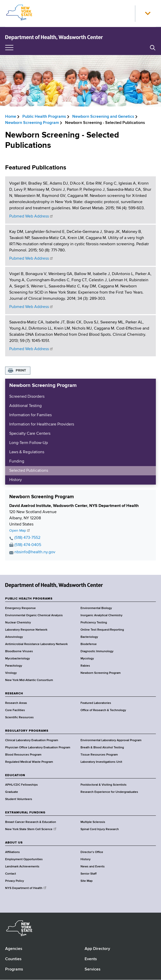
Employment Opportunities (24, 859)
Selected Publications (29, 471)
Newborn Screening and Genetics (103, 117)
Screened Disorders (27, 397)
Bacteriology (89, 637)
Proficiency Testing (94, 623)
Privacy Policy (15, 881)
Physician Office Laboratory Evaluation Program (38, 748)
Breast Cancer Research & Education (31, 822)
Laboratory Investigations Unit (101, 762)
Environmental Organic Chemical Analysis (34, 615)
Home (11, 117)
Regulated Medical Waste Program (29, 762)
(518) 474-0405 (28, 545)
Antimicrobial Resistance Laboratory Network (36, 644)
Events (91, 959)
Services (93, 969)
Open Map (20, 531)
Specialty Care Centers (30, 434)
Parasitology (14, 666)
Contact (11, 874)
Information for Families (30, 415)
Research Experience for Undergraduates (109, 792)
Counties (13, 959)
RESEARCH (14, 694)
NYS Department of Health (26, 888)
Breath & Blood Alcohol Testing (102, 748)
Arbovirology (14, 637)
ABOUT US (14, 843)
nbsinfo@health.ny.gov (35, 552)
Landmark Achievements (22, 867)
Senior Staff (88, 874)
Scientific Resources (19, 718)
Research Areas (16, 703)
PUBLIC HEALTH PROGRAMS (29, 599)
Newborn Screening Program (32, 123)
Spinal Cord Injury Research (100, 829)
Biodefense (89, 644)
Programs (14, 969)
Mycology (87, 659)
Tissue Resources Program (99, 755)
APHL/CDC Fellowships (21, 785)
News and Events (93, 867)
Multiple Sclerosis (93, 822)
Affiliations (12, 852)
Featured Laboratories (96, 703)
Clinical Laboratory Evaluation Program (32, 740)
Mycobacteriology (17, 659)
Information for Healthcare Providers (42, 424)
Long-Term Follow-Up (29, 443)
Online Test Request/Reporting (102, 630)
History (16, 480)
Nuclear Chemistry (18, 623)
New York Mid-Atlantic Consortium (29, 680)
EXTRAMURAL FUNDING (25, 813)
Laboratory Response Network (26, 630)
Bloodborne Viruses (19, 651)
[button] (148, 14)
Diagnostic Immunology (97, 651)
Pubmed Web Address (31, 216)
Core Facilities (15, 710)
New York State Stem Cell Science (31, 829)
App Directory (97, 949)
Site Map (87, 881)
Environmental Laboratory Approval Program (111, 740)
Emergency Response (20, 608)
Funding (17, 461)
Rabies (85, 666)
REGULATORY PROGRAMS (27, 731)
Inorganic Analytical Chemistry (101, 615)
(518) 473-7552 (27, 538)
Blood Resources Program (23, 755)
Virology (11, 673)
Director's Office (92, 852)
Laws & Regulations (27, 452)
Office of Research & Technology (103, 710)
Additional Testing (25, 406)
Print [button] (21, 370)
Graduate (12, 792)
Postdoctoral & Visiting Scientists (104, 785)
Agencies (14, 949)
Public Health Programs (44, 117)
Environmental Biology (96, 608)
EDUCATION (15, 775)
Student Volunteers (19, 799)
